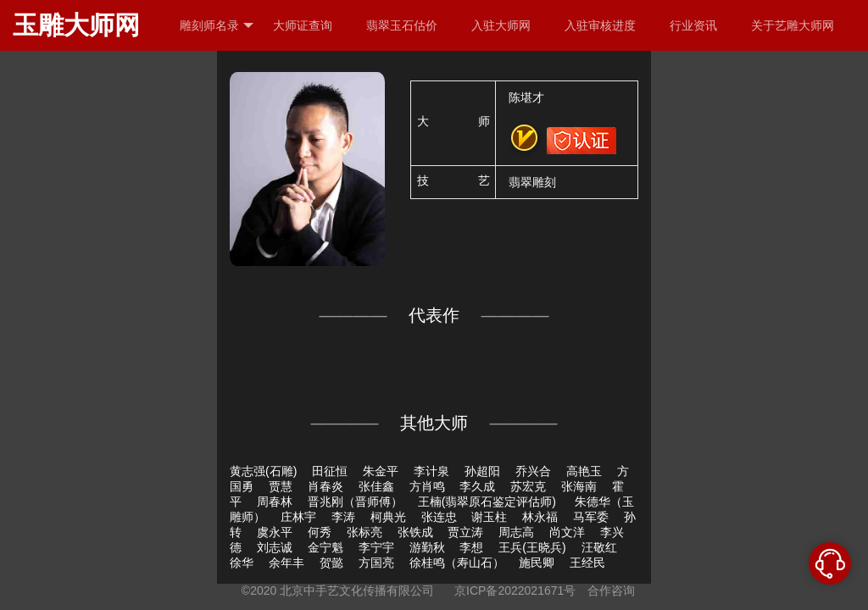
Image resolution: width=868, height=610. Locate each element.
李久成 (477, 486)
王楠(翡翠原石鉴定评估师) (489, 502)
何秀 (320, 532)
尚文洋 (567, 532)
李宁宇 (376, 547)
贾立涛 (465, 532)
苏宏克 (528, 486)
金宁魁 (325, 547)
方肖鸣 (427, 486)
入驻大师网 (501, 25)
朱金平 (381, 471)
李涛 (343, 517)
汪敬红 (599, 547)
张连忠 (439, 517)
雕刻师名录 (217, 26)
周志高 (516, 532)
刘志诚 (275, 547)
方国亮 (376, 563)
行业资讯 (693, 25)
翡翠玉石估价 (402, 25)
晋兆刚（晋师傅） (355, 502)
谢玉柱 (489, 517)
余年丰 (287, 563)
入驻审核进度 (600, 25)
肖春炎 (325, 486)
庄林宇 (298, 517)
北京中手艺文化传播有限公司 (357, 591)
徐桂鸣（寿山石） (457, 563)
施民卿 (537, 563)
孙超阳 (482, 471)
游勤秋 (427, 547)
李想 (471, 547)
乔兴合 (533, 471)
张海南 (579, 486)
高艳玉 (584, 471)
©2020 (259, 591)
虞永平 (275, 532)
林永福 (540, 517)
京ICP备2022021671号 (515, 591)
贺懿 (331, 563)
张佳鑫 (376, 486)
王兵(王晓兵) (532, 547)
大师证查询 (303, 25)
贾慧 (281, 486)
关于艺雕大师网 (793, 25)
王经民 (587, 563)
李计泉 (431, 471)
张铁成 (415, 532)
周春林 (275, 502)
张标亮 (364, 532)
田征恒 (330, 471)
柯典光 (388, 517)
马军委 (591, 517)
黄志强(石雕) (263, 471)
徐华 (242, 563)
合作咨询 (611, 591)
